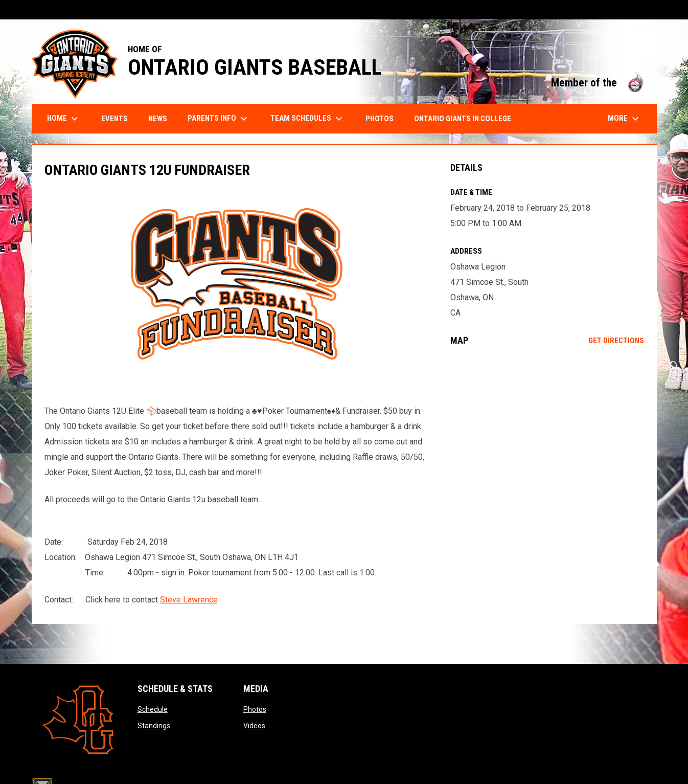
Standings (154, 726)
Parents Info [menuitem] (219, 119)
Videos (254, 726)
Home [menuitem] (64, 119)
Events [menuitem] (114, 119)
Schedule (153, 709)
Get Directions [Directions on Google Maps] (616, 341)
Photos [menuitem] (380, 119)
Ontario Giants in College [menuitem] (463, 119)
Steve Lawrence (189, 600)
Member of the (599, 83)
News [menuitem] (158, 119)
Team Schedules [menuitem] (308, 119)
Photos (255, 709)
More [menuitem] (625, 119)
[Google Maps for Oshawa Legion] (547, 437)
